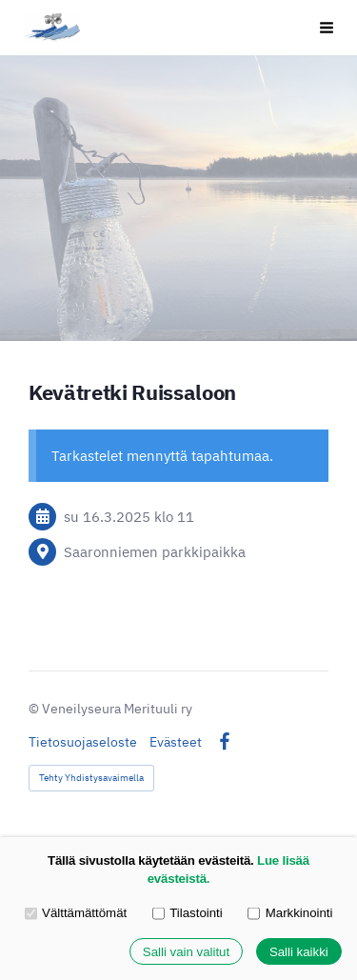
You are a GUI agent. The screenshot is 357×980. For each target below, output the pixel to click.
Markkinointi (290, 913)
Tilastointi (188, 913)
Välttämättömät (76, 913)
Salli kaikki (299, 952)
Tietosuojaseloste (83, 742)
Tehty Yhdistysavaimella (91, 778)
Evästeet (176, 742)
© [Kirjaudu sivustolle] (35, 709)
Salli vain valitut (186, 952)
